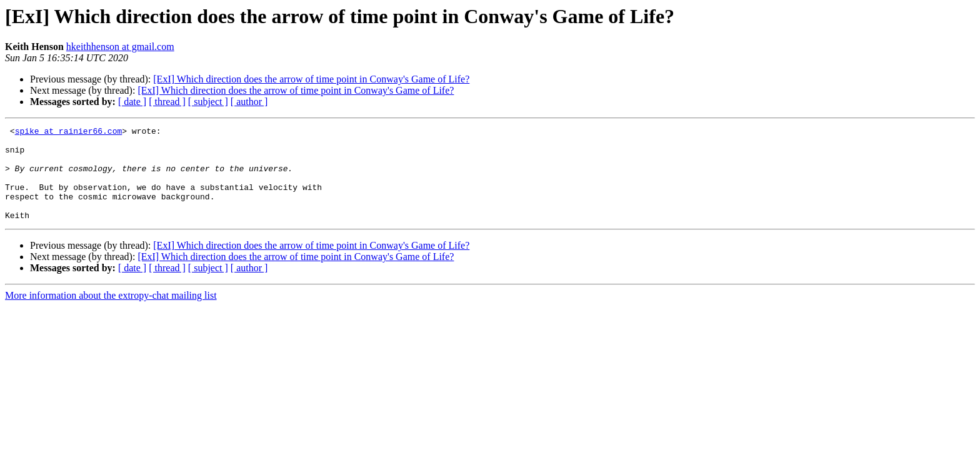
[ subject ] (208, 102)
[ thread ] (167, 102)
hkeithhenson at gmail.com (120, 47)
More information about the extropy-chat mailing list (111, 314)
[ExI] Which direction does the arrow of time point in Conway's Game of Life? (311, 79)
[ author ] (249, 102)
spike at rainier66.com (69, 132)
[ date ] (132, 102)
